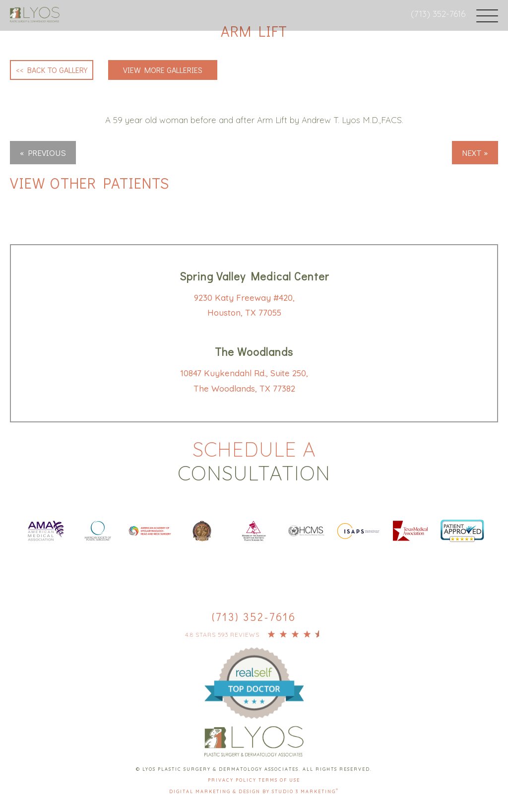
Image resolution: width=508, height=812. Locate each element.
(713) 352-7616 (438, 14)
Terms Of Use (279, 780)
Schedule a (254, 461)
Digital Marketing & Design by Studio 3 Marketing (254, 791)
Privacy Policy (233, 780)
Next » (475, 153)
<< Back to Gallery (52, 70)
